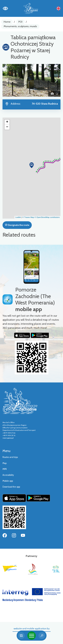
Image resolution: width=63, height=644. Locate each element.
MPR (5, 469)
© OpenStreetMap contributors (47, 217)
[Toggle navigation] (32, 636)
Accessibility (8, 475)
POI (20, 22)
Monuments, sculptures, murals (20, 26)
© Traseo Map (28, 217)
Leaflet (18, 217)
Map (5, 463)
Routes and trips (10, 457)
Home (7, 22)
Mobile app (8, 481)
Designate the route (17, 225)
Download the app (11, 487)
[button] (7, 80)
